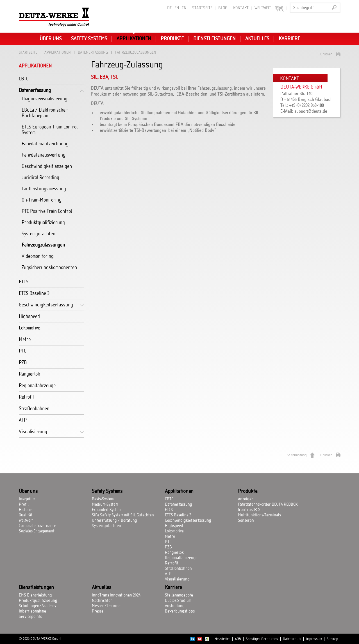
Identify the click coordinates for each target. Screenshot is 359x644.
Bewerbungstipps (180, 611)
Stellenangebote (179, 595)
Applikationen (134, 39)
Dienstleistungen (214, 39)
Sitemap (332, 639)
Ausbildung (175, 606)
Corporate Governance (38, 526)
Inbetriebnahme (32, 611)
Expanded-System (107, 510)
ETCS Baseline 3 (34, 293)
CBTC (24, 79)
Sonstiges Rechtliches (262, 639)
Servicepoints (30, 617)
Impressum (314, 639)
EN (177, 8)
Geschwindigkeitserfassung (46, 305)
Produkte (172, 39)
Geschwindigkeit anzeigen (47, 166)
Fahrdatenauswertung (44, 155)
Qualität (26, 515)
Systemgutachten (38, 234)
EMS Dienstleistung (35, 595)
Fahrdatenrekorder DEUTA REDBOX (268, 505)
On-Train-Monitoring (42, 200)
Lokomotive (29, 328)
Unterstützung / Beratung (114, 521)
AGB (238, 639)
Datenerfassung (93, 52)
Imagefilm (27, 499)
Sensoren (246, 521)
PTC (22, 351)
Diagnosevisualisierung (45, 99)
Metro (25, 339)
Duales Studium (178, 601)
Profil (24, 505)
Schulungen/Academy (38, 606)
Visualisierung (33, 432)
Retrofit (27, 397)
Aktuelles (257, 39)
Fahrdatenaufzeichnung (45, 144)
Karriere (289, 39)
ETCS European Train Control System (50, 130)
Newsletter (222, 639)
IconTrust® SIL (251, 510)
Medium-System (105, 505)
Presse (98, 611)
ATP (23, 420)
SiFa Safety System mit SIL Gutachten (123, 515)
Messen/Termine (106, 606)
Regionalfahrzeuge (37, 386)
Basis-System (103, 499)
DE (169, 8)
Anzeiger (246, 499)
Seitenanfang (297, 455)
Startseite (202, 8)
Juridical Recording (40, 178)
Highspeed (29, 316)
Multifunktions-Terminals (259, 515)
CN (184, 8)
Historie (26, 510)
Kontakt (241, 8)
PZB (23, 362)
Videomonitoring (38, 256)
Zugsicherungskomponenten (49, 267)
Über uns (51, 39)
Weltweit (269, 8)
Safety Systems (89, 39)
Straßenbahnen (34, 409)
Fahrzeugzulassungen (43, 245)
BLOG (223, 8)
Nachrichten (102, 601)
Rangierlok (29, 374)
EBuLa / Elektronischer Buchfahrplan (45, 113)
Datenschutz (292, 639)
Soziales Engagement (37, 531)
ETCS (24, 282)
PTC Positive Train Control (47, 211)
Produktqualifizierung (43, 222)
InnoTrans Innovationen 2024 (116, 595)
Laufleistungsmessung (44, 189)
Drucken (326, 54)
